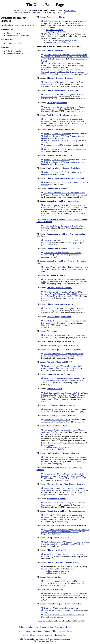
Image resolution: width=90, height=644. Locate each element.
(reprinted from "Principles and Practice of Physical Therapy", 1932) (63, 380)
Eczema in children (55, 389)
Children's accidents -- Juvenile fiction (62, 563)
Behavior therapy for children (59, 317)
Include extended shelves (66, 10)
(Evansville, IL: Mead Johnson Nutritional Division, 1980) (65, 459)
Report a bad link (46, 627)
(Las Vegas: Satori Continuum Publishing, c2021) (65, 531)
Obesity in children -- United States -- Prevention (66, 484)
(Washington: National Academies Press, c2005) (62, 489)
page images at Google (54, 30)
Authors (47, 631)
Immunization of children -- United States (64, 249)
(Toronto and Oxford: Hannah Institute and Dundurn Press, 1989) (62, 355)
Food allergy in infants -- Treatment (61, 416)
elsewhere (30, 25)
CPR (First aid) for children (58, 538)
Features (40, 635)
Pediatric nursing (54, 577)
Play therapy (52, 331)
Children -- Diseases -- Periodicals (60, 130)
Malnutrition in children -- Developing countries (66, 511)
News (32, 635)
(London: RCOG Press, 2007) (65, 395)
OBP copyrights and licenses (45, 641)
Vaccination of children (56, 275)
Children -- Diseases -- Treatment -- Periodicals (66, 178)
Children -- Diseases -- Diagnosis (60, 78)
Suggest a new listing (63, 627)
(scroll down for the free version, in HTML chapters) (64, 322)
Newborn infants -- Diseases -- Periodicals (64, 168)
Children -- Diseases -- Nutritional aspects (64, 90)
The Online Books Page (45, 5)
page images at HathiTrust (56, 32)
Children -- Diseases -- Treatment (60, 304)
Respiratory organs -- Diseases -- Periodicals (65, 604)
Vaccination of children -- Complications (63, 201)
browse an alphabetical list (34, 13)
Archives (49, 635)
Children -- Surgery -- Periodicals (60, 341)
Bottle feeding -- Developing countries (62, 115)
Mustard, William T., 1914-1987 (60, 362)
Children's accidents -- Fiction (59, 550)
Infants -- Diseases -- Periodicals (60, 155)
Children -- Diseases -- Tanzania (60, 288)
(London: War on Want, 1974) (63, 121)
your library (19, 25)
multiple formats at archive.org (57, 43)
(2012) (57, 409)
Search (27, 631)
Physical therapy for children (59, 374)
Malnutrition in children (57, 499)
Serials (70, 631)
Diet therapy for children (57, 103)
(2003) (63, 206)
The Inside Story (60, 635)
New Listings (37, 631)
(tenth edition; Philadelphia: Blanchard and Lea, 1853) (63, 72)
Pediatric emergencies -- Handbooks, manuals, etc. (67, 525)
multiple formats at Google (56, 573)
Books (26, 635)
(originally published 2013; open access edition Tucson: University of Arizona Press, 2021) (64, 294)
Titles (54, 631)
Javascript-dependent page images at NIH (61, 40)
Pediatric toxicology (55, 589)
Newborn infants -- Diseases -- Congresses (64, 453)
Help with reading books (28, 627)
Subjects (62, 631)
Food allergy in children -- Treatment (62, 405)
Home (20, 631)
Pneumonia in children (14, 43)
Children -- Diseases (14, 33)
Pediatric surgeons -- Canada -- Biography (64, 350)
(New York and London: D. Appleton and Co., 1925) (65, 57)
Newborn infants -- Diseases (58, 426)
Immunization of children (57, 189)
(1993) (64, 594)
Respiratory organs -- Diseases (17, 35)
